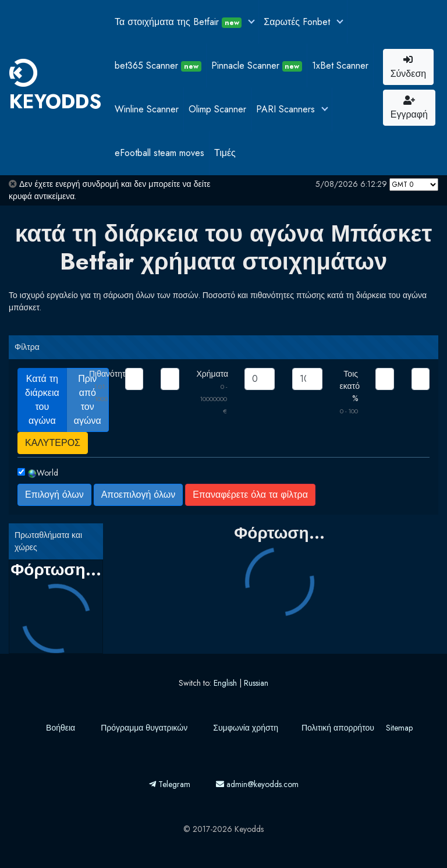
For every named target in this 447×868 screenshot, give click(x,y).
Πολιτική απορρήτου (338, 728)
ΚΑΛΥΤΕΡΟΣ (53, 443)
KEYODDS (55, 87)
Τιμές (225, 153)
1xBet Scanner (340, 65)
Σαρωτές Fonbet (298, 22)
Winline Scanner (147, 109)
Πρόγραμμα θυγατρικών (144, 728)
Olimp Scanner (217, 109)
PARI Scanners (287, 109)
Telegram (170, 784)
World (43, 473)
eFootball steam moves (159, 153)
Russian (256, 683)
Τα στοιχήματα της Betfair (180, 22)
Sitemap (399, 728)
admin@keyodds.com (257, 784)
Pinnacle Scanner (257, 65)
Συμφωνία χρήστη (246, 728)
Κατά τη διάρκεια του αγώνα (42, 400)
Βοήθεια (61, 728)
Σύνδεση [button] (408, 68)
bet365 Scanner (158, 65)
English (225, 683)
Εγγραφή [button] (409, 108)
